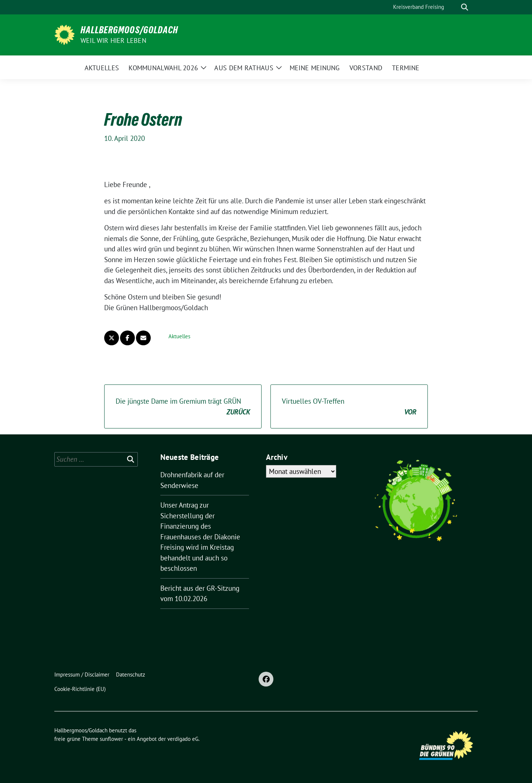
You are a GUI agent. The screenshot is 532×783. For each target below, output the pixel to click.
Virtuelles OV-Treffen (349, 407)
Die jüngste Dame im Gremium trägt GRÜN (183, 407)
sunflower (111, 739)
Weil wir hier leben (113, 40)
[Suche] (454, 7)
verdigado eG (183, 739)
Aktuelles (179, 336)
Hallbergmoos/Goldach (129, 30)
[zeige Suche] (465, 7)
